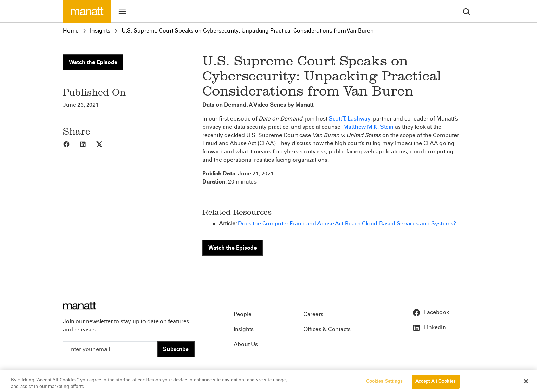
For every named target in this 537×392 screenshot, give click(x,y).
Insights (100, 31)
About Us (246, 344)
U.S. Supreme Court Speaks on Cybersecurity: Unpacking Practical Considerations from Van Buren (248, 31)
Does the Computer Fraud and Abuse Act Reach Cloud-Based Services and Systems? (347, 223)
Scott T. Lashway (349, 119)
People (242, 314)
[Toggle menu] (122, 11)
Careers (313, 314)
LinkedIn (429, 327)
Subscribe (176, 349)
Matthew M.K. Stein (368, 127)
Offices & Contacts (327, 329)
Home (71, 31)
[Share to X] (104, 144)
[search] (466, 11)
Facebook (431, 312)
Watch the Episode (93, 62)
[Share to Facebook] (71, 144)
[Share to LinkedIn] (88, 144)
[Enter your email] (110, 349)
